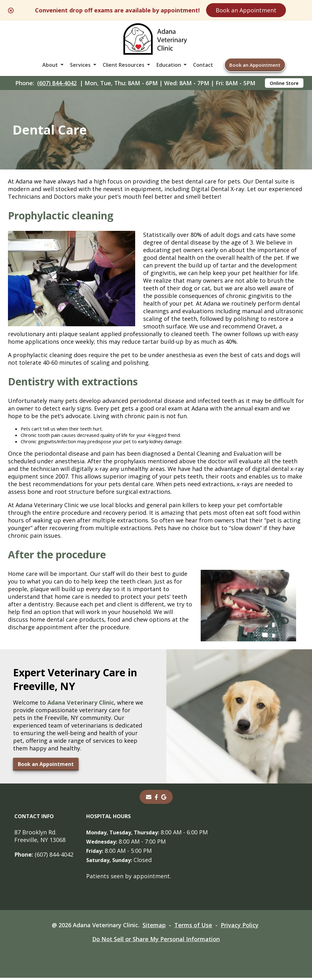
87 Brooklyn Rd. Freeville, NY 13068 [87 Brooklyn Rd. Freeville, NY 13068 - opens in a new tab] (40, 838)
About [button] (50, 65)
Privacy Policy (240, 927)
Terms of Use (193, 927)
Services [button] (80, 65)
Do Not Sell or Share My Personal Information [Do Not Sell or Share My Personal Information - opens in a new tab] (156, 941)
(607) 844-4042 (57, 83)
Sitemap (154, 927)
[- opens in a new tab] (156, 799)
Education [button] (169, 65)
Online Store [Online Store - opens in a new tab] (284, 83)
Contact (203, 65)
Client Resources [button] (124, 65)
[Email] (149, 799)
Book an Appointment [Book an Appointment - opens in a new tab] (46, 766)
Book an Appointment (246, 10)
